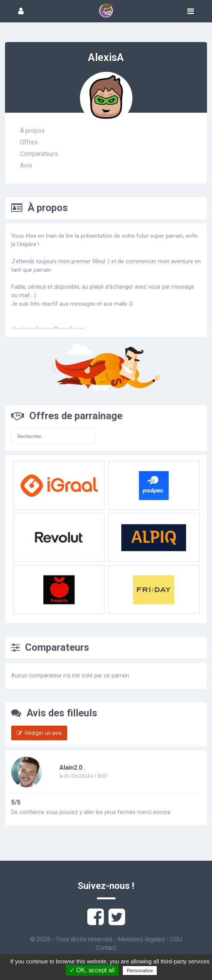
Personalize (140, 971)
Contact (106, 948)
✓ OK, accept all (92, 970)
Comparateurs (39, 154)
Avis (26, 165)
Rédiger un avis (39, 733)
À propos (32, 131)
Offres (29, 142)
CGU (176, 939)
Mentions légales (141, 939)
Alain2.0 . (72, 768)
